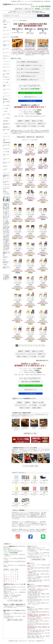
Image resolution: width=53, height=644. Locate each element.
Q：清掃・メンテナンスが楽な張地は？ (29, 69)
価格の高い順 (40, 137)
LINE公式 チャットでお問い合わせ (30, 93)
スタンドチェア (32, 124)
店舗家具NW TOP (40, 641)
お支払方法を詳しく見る (38, 559)
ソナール (14, 429)
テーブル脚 (41, 126)
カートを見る (46, 9)
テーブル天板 (32, 126)
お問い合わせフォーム (30, 97)
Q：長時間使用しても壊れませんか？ (29, 80)
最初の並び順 (21, 137)
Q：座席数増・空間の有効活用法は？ (29, 62)
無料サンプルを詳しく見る (15, 620)
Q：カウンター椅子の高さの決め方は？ (29, 73)
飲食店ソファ (42, 124)
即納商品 (38, 9)
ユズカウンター (25, 429)
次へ (43, 345)
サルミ (34, 429)
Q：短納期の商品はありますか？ (27, 76)
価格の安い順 (30, 137)
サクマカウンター (43, 429)
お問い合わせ (19, 9)
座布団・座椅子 (37, 408)
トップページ (15, 21)
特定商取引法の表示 (13, 641)
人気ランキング (29, 9)
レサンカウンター (17, 429)
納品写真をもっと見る (30, 433)
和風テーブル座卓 (22, 126)
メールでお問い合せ (30, 101)
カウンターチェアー (21, 405)
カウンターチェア (20, 124)
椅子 (4, 22)
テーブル (5, 77)
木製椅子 (27, 121)
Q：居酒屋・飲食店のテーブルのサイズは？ (31, 65)
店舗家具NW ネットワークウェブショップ (17, 4)
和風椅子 (20, 121)
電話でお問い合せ (30, 89)
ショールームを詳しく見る (31, 466)
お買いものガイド (23, 641)
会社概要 (5, 265)
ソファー (5, 56)
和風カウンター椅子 (37, 121)
